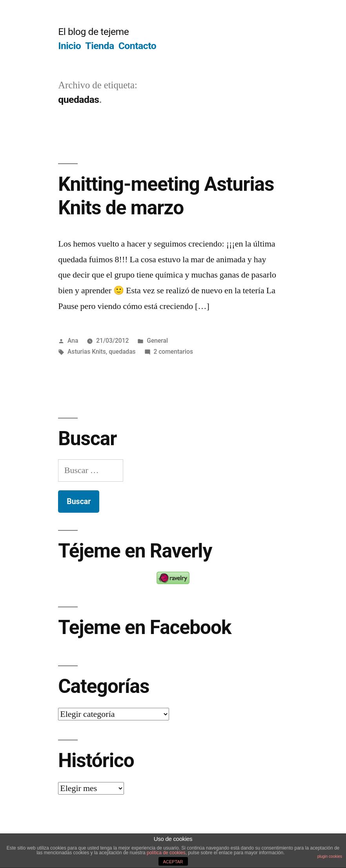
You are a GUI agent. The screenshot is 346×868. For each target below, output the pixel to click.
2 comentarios (173, 352)
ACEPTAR (173, 862)
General (157, 341)
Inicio (69, 46)
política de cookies (166, 853)
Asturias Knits (87, 352)
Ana (73, 341)
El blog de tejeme (93, 32)
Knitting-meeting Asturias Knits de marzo (166, 196)
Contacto (137, 46)
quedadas (122, 352)
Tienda (99, 46)
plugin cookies (330, 856)
